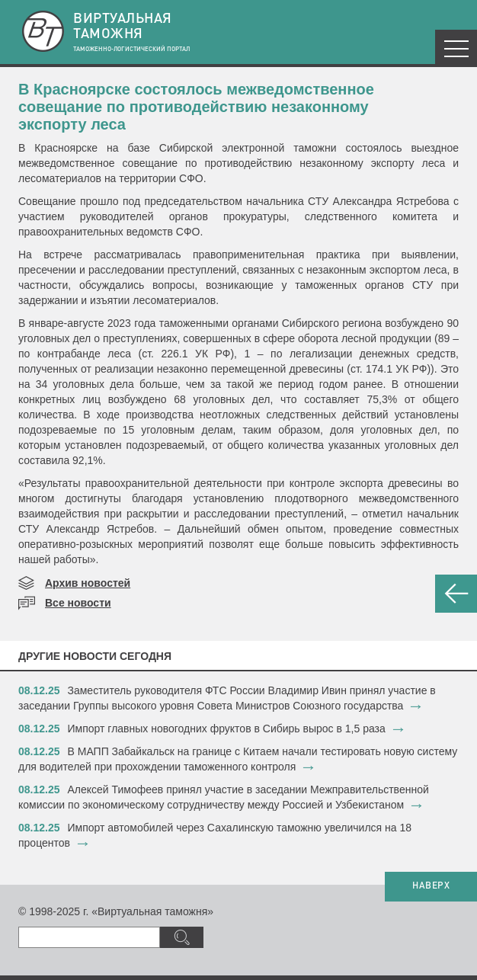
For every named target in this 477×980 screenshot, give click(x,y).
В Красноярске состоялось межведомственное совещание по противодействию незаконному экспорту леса (196, 107)
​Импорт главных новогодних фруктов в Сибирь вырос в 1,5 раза (227, 729)
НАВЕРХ (431, 886)
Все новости (78, 603)
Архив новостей (88, 583)
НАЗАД (456, 594)
